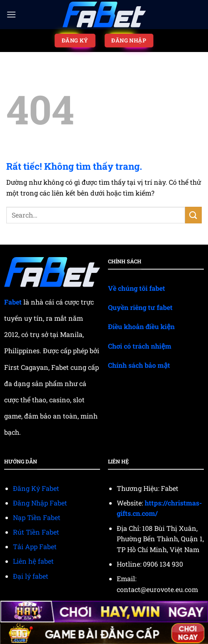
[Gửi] (193, 215)
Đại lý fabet (31, 576)
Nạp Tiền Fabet (37, 517)
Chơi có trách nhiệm (140, 346)
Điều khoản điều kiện (141, 326)
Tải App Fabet (35, 546)
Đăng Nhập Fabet (40, 503)
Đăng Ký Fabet (36, 488)
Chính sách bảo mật (139, 365)
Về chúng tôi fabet (137, 288)
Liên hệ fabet (33, 561)
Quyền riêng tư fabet (140, 307)
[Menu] (11, 14)
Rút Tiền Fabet (36, 532)
